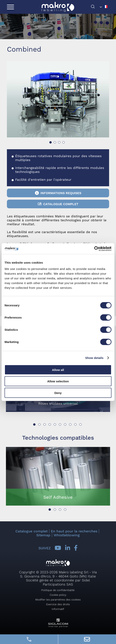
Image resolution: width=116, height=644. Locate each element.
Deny (58, 393)
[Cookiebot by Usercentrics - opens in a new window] (94, 249)
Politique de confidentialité (58, 590)
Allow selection (58, 381)
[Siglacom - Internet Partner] (58, 626)
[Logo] (58, 7)
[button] (51, 142)
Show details (94, 358)
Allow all (58, 370)
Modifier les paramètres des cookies (58, 600)
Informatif (58, 609)
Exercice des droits (58, 604)
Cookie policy (58, 595)
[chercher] (94, 8)
